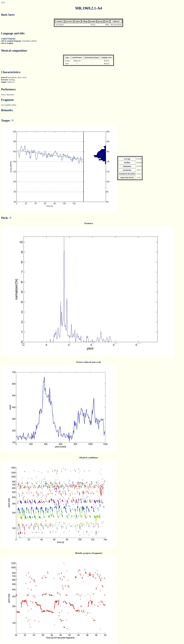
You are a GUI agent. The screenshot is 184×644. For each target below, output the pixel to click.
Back (3, 2)
